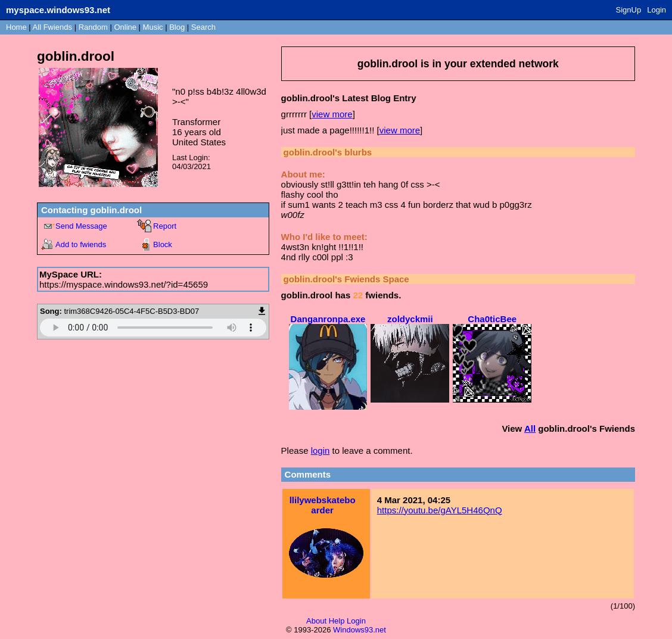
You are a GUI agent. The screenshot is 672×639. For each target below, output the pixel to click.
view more (332, 114)
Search (203, 27)
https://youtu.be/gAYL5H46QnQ (440, 510)
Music (153, 27)
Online (125, 27)
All (52, 27)
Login (657, 10)
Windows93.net (360, 630)
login (321, 451)
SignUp (629, 10)
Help (337, 621)
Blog (177, 27)
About (316, 621)
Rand (93, 27)
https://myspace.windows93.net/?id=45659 (124, 284)
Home (16, 27)
